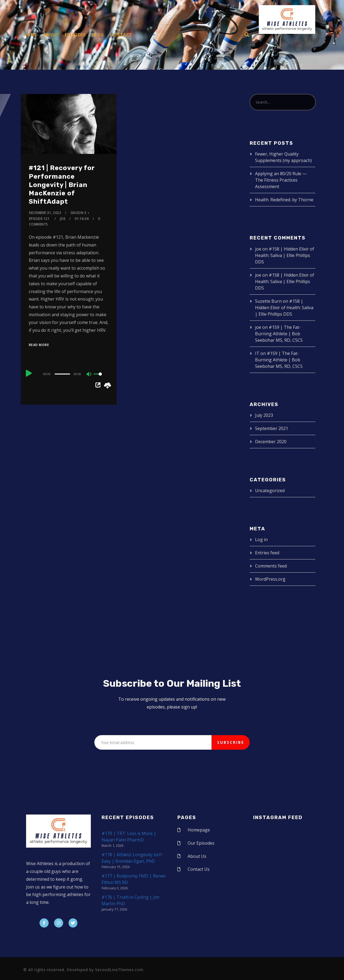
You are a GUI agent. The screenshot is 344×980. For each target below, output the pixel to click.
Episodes (75, 35)
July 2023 (264, 415)
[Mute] (89, 375)
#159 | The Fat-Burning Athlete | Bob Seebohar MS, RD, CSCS (279, 334)
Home (30, 35)
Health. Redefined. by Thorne (284, 200)
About (51, 35)
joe (63, 219)
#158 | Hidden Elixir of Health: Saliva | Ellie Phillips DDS (285, 255)
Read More (39, 345)
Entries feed (267, 553)
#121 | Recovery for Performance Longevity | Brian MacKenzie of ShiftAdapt (62, 185)
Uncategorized (270, 491)
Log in (261, 540)
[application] (69, 374)
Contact (121, 35)
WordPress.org (270, 579)
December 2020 (271, 442)
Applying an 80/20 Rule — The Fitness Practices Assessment (281, 180)
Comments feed (271, 566)
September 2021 (272, 428)
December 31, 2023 (45, 213)
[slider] (62, 374)
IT (257, 353)
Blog (98, 35)
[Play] (29, 373)
